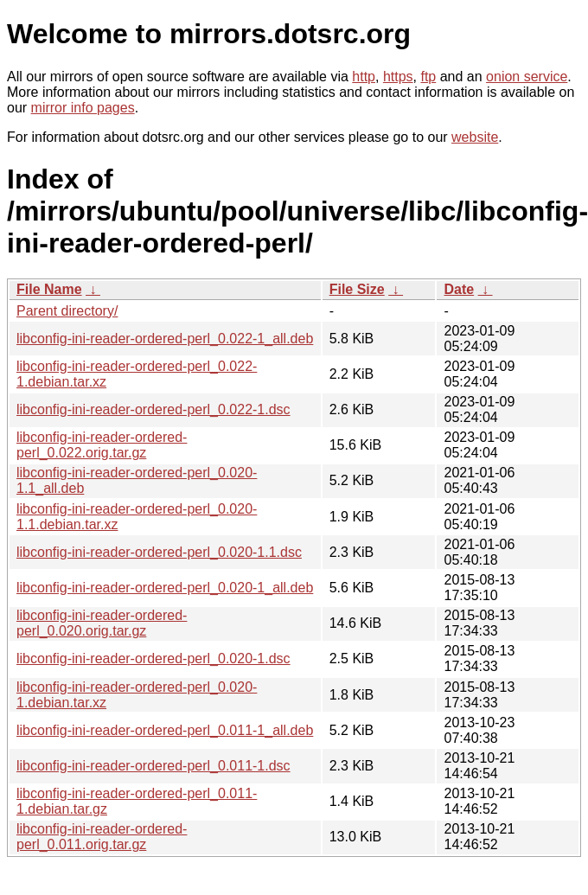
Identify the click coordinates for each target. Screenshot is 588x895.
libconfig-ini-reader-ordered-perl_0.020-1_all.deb (165, 588)
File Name (49, 289)
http (364, 77)
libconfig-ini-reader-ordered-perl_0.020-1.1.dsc (159, 552)
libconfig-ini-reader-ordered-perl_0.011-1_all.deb (165, 730)
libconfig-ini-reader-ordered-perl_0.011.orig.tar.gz (102, 837)
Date (459, 289)
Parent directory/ (67, 311)
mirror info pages (83, 108)
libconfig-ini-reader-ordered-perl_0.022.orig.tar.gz (102, 445)
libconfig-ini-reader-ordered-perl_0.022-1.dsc (153, 409)
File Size (357, 289)
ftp (428, 77)
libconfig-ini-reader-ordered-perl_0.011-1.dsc (153, 766)
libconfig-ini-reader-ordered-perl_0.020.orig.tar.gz (102, 623)
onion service (527, 77)
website (475, 137)
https (398, 77)
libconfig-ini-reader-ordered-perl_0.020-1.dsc (153, 658)
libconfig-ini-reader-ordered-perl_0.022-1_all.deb (165, 339)
